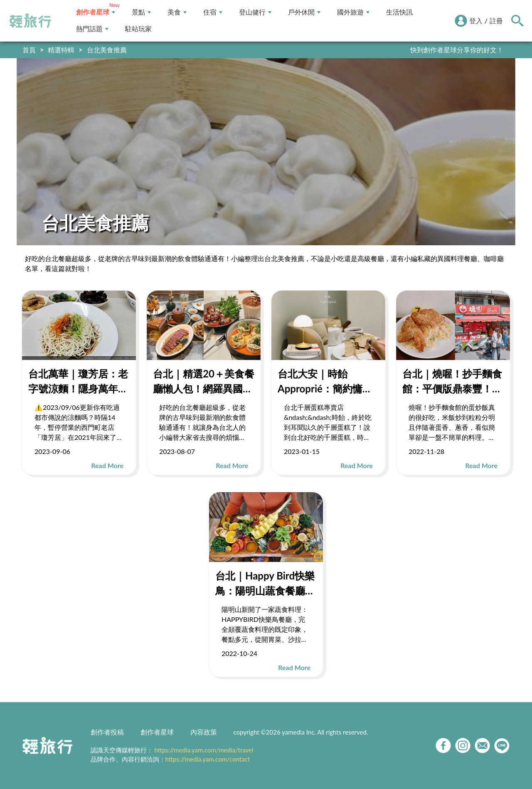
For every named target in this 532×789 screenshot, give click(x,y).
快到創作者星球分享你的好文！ (457, 50)
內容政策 (204, 732)
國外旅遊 (353, 12)
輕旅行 (30, 21)
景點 (141, 12)
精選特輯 (61, 50)
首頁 (29, 50)
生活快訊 (399, 12)
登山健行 (255, 12)
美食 (177, 12)
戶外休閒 (304, 12)
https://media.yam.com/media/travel (204, 750)
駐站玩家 (138, 29)
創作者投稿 (107, 732)
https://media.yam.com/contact (208, 759)
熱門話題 (92, 29)
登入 (476, 21)
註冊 (496, 21)
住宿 (213, 12)
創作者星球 (96, 12)
